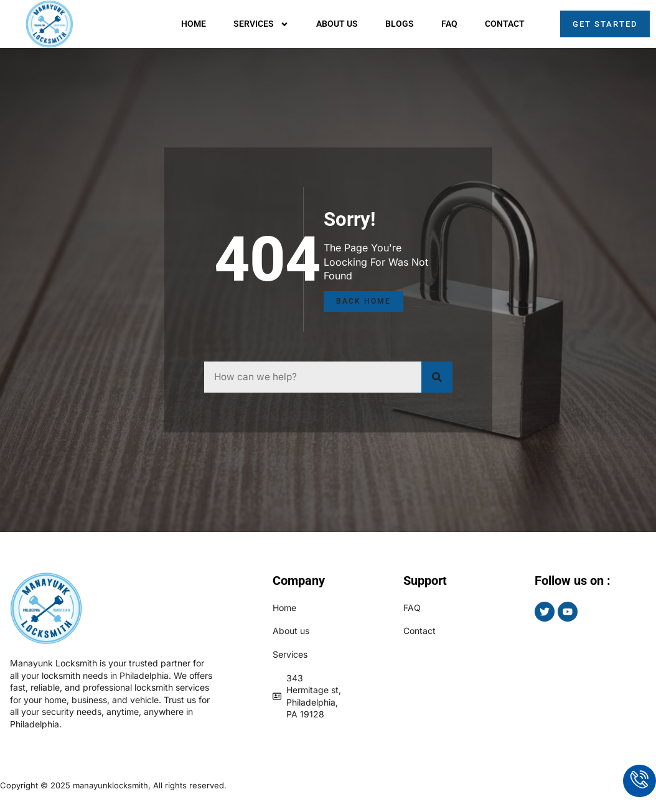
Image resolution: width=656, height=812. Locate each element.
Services (261, 24)
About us (337, 24)
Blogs (400, 24)
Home (194, 24)
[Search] (437, 377)
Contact (505, 24)
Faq (449, 24)
